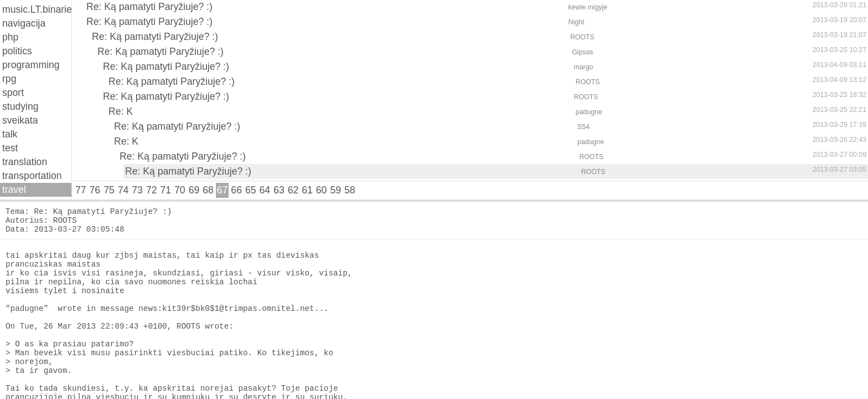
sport (13, 93)
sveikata (20, 120)
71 (166, 190)
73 (137, 190)
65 (251, 190)
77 (81, 190)
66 (236, 190)
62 (293, 190)
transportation (32, 176)
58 (350, 190)
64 (265, 190)
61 (307, 190)
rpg (9, 79)
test (10, 148)
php (10, 37)
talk (10, 134)
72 (152, 190)
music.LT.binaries (37, 9)
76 (95, 190)
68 (208, 190)
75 (109, 190)
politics (17, 51)
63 (279, 190)
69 (194, 190)
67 (223, 190)
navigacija (24, 23)
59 (335, 190)
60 (322, 190)
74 (123, 190)
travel (14, 190)
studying (20, 106)
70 (180, 190)
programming (31, 65)
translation (25, 162)
